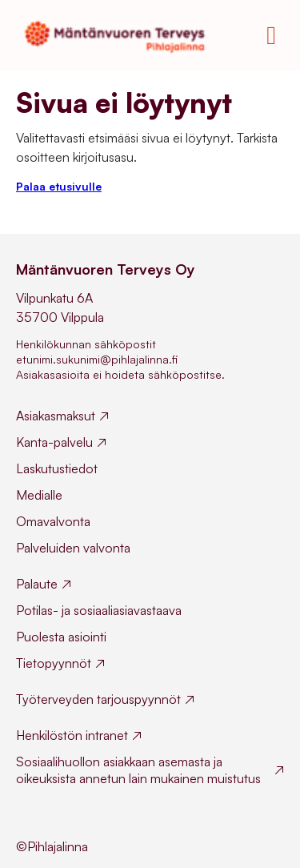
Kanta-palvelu (54, 442)
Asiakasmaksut (56, 416)
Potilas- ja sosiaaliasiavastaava (99, 610)
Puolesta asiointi (61, 637)
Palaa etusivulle (59, 186)
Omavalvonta (53, 521)
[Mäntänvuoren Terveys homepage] (120, 35)
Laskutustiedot (57, 468)
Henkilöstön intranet (72, 735)
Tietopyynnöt (54, 663)
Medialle (39, 495)
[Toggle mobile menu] (271, 35)
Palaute (37, 584)
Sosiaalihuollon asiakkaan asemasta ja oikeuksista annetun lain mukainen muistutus (138, 770)
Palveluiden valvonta (73, 548)
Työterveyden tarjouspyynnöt (98, 699)
